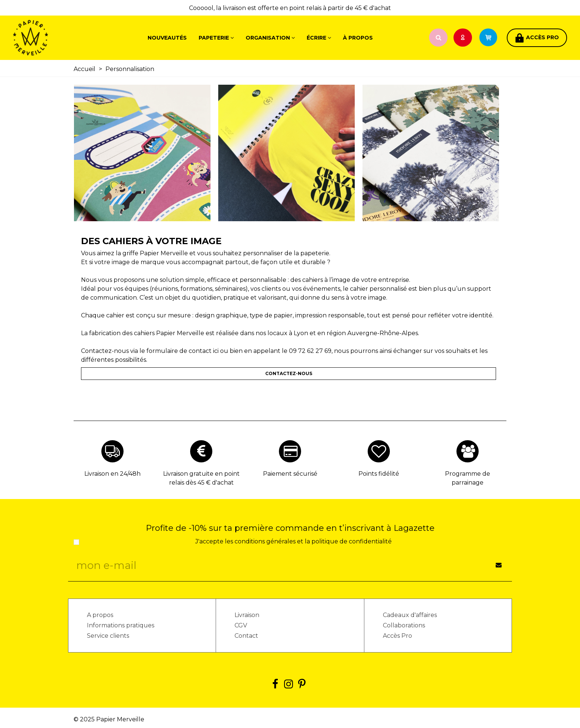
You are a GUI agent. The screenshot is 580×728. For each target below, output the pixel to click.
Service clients (108, 636)
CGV (241, 625)
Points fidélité (379, 474)
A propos (100, 615)
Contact (246, 636)
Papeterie (214, 38)
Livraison (247, 615)
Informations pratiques (121, 625)
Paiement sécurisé (290, 474)
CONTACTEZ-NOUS (289, 373)
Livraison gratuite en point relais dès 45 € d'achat (201, 478)
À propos (358, 38)
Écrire (316, 38)
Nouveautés (167, 38)
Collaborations (404, 625)
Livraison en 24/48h (112, 474)
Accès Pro (397, 636)
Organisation (268, 38)
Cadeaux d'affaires (410, 615)
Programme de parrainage (468, 478)
